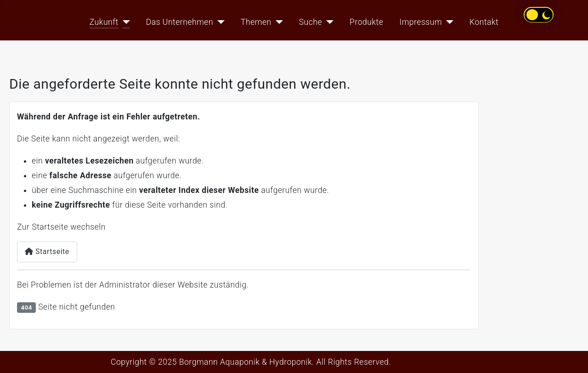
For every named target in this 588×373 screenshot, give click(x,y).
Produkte (366, 22)
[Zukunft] (124, 22)
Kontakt (484, 22)
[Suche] (328, 22)
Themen (256, 22)
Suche (311, 22)
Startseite (47, 251)
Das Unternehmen (180, 22)
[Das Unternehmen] (219, 22)
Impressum (421, 22)
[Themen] (277, 22)
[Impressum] (448, 22)
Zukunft (104, 22)
